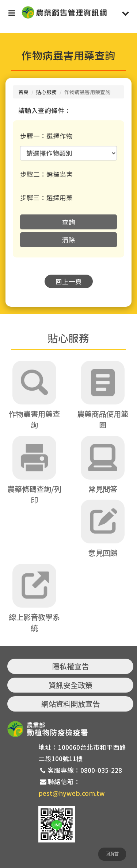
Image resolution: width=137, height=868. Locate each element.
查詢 (69, 222)
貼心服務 (46, 92)
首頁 (23, 92)
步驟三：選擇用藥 (46, 197)
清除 (69, 240)
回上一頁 (69, 281)
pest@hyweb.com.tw (72, 793)
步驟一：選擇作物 (46, 136)
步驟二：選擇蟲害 (46, 174)
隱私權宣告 (71, 666)
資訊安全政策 (71, 685)
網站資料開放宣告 (71, 704)
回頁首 (112, 854)
